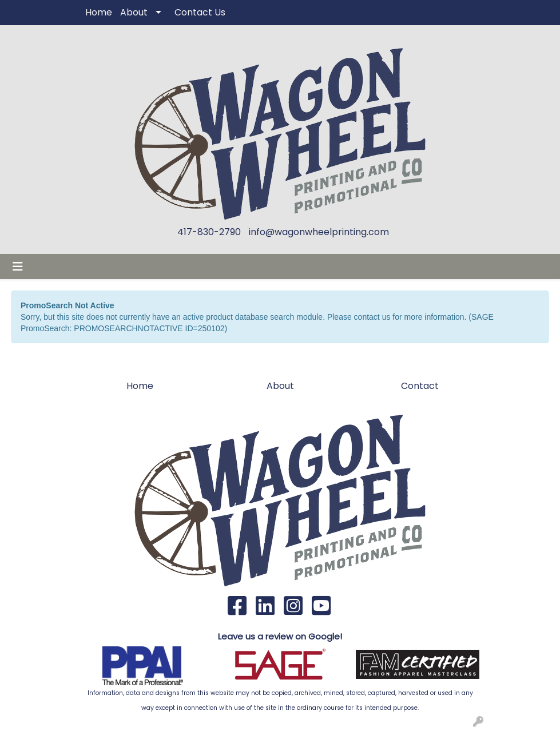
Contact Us (200, 12)
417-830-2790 (209, 232)
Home (99, 12)
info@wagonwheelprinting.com (319, 232)
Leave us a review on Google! (280, 636)
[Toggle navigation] (18, 267)
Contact (420, 386)
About (134, 12)
